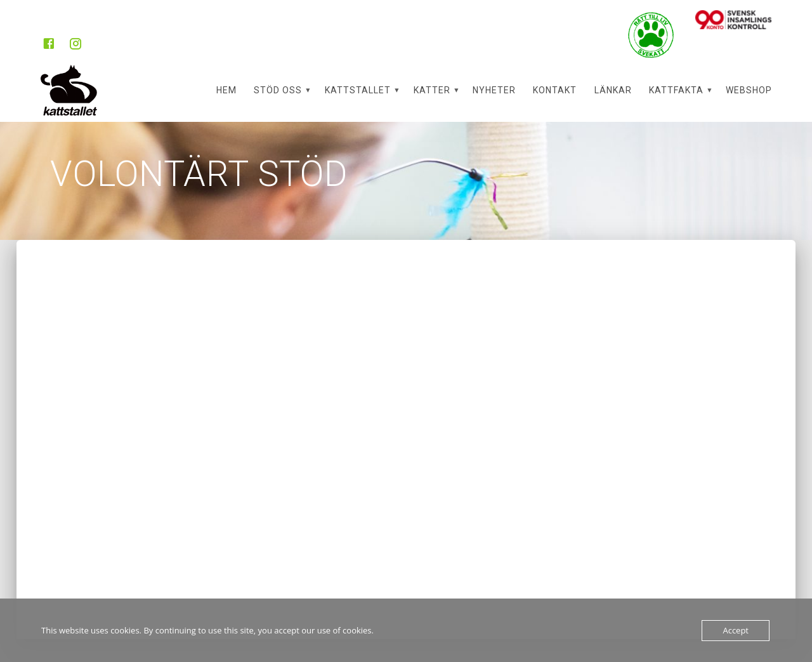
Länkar (613, 90)
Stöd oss (278, 90)
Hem (226, 90)
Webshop (749, 90)
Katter (432, 90)
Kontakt (555, 90)
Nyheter (494, 90)
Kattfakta (676, 90)
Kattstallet (358, 90)
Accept (736, 630)
